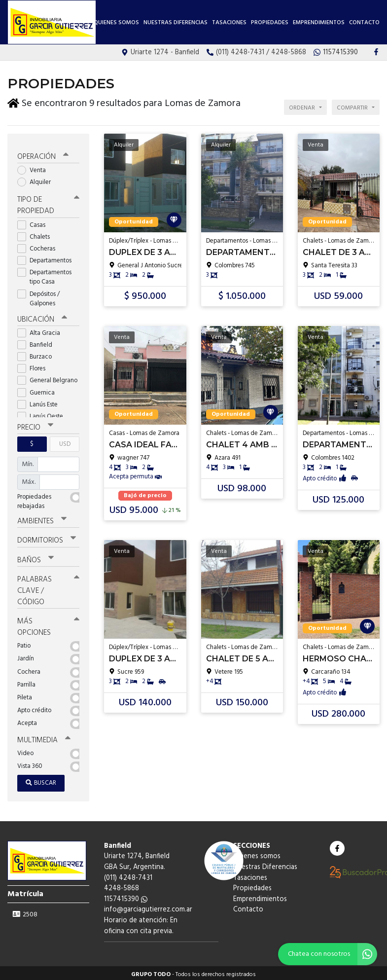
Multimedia (44, 737)
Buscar (41, 780)
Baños (35, 557)
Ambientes (42, 518)
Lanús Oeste (43, 414)
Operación (43, 154)
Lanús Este (41, 402)
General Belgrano (48, 378)
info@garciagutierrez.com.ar (148, 907)
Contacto (364, 23)
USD (65, 441)
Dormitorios (47, 538)
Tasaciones (229, 23)
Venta (35, 167)
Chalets (37, 234)
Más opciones (48, 624)
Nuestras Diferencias (176, 23)
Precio (35, 425)
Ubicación (42, 317)
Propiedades (270, 23)
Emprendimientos (319, 23)
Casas (35, 222)
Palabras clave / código (48, 587)
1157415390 (126, 896)
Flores (35, 366)
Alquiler (37, 179)
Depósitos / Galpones (39, 296)
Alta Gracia (42, 330)
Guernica (39, 390)
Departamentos (48, 258)
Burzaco (38, 354)
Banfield (38, 342)
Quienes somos (116, 23)
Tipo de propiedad (48, 203)
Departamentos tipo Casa (44, 274)
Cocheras (39, 246)
